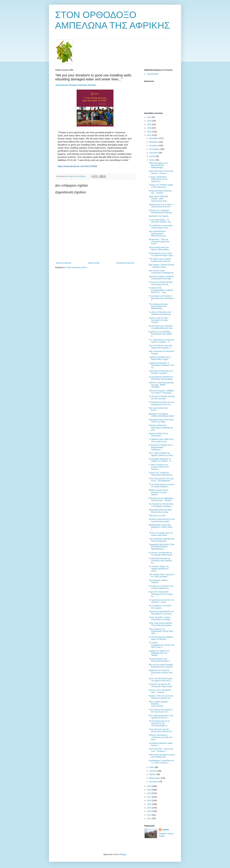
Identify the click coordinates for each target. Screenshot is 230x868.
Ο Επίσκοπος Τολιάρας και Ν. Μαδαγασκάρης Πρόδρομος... (161, 447)
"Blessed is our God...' (158, 516)
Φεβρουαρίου (155, 778)
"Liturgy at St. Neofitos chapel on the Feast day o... (161, 186)
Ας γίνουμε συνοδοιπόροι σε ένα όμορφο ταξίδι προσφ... (161, 554)
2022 (149, 132)
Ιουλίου (152, 156)
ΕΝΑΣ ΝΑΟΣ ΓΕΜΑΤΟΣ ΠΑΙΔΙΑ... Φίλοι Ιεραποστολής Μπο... (159, 199)
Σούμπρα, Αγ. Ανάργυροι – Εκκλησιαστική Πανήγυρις (160, 211)
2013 (149, 811)
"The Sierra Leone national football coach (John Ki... (160, 260)
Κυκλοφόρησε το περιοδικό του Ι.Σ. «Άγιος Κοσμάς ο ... (161, 762)
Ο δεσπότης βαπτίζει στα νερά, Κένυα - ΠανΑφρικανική (161, 480)
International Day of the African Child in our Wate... (161, 421)
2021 (149, 135)
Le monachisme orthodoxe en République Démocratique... (161, 378)
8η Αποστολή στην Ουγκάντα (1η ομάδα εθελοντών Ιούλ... (161, 327)
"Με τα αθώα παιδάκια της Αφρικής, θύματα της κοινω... (162, 454)
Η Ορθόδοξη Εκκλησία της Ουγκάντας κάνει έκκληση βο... (160, 561)
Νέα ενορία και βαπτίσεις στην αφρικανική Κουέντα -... (161, 717)
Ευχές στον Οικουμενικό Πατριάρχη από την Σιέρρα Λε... (161, 594)
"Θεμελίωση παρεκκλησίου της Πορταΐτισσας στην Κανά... (161, 613)
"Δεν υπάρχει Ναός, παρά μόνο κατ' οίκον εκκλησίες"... (162, 576)
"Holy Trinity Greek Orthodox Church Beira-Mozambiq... (161, 624)
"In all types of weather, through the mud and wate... (162, 397)
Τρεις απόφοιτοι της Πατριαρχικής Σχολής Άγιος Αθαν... (161, 631)
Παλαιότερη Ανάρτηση (125, 263)
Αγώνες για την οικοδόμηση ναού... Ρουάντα (160, 691)
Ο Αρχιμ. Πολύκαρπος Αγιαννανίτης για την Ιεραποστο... (158, 179)
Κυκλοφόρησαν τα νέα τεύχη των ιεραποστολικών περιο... (162, 254)
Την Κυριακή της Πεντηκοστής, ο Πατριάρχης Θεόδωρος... (161, 505)
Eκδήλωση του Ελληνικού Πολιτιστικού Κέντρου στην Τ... (161, 673)
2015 (149, 804)
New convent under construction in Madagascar (161, 272)
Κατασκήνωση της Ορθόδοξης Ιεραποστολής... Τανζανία (161, 499)
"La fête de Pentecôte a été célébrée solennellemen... (160, 313)
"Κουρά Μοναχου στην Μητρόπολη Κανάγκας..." (160, 660)
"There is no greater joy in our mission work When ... (161, 534)
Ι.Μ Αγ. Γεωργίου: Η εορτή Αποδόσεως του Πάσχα (159, 618)
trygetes (165, 830)
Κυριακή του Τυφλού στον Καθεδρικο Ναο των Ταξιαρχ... (159, 653)
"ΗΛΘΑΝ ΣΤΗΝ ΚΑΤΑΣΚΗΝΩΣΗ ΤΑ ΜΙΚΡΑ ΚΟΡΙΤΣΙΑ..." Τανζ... (161, 290)
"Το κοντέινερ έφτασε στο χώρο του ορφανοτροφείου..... (161, 485)
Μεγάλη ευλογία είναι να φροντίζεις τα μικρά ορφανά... (159, 492)
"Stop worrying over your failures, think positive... (160, 249)
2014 (149, 808)
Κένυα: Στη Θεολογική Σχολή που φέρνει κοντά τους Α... (161, 680)
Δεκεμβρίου (154, 138)
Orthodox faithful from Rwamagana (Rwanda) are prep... (161, 428)
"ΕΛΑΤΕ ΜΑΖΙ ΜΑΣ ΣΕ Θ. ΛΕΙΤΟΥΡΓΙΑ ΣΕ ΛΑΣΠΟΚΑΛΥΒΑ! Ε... (159, 723)
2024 (149, 124)
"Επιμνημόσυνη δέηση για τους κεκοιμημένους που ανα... (161, 403)
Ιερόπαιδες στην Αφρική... (159, 216)
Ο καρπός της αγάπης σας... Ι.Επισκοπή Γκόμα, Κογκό (160, 685)
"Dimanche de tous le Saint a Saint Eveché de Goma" (161, 206)
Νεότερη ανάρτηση (63, 263)
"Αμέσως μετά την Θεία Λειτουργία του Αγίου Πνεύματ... (158, 320)
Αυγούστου (154, 153)
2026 (149, 117)
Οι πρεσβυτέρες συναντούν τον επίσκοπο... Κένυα (161, 601)
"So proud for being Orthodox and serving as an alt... (161, 283)
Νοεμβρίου (154, 142)
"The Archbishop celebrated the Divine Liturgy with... (162, 540)
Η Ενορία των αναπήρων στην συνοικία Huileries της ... (161, 587)
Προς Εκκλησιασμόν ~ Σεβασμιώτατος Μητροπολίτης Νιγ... (158, 234)
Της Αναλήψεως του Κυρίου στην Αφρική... (160, 607)
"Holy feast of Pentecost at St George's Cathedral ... (161, 372)
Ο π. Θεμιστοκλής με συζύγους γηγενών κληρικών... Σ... (161, 341)
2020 (149, 786)
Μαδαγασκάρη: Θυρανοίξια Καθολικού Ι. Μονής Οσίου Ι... (161, 527)
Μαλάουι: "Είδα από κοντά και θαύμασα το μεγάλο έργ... (161, 697)
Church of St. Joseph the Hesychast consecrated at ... (162, 474)
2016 (149, 801)
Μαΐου (152, 767)
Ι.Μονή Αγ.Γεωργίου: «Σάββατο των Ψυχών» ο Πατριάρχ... (162, 392)
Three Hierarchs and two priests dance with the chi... (161, 730)
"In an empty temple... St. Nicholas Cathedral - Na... (160, 221)
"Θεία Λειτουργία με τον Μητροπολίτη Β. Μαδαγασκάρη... (158, 165)
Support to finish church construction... (158, 435)
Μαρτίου (153, 774)
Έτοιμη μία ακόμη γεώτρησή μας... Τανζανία (160, 192)
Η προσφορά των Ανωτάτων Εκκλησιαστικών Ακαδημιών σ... (161, 298)
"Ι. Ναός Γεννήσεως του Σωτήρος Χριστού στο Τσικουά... (159, 467)
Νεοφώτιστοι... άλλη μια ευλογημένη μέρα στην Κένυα (159, 242)
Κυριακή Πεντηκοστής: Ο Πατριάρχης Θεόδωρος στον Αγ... (161, 365)
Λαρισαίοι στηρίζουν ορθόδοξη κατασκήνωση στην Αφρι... (161, 278)
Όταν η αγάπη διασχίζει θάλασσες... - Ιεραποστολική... (158, 704)
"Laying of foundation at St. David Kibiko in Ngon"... (160, 358)
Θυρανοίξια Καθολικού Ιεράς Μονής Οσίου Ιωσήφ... (160, 511)
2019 (149, 790)
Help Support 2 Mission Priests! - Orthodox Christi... (162, 266)
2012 (149, 815)
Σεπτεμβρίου (155, 149)
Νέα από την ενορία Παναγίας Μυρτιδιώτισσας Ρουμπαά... (161, 666)
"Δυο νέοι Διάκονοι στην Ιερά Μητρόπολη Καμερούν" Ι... (161, 347)
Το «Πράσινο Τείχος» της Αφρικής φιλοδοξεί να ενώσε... (159, 569)
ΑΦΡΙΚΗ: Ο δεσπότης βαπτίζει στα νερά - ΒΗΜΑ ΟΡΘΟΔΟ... (161, 385)
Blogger (123, 854)
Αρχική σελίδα (94, 263)
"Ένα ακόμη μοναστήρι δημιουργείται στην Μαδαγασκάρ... (158, 306)
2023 (149, 128)
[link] (76, 85)
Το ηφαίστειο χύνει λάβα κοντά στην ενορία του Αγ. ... (161, 440)
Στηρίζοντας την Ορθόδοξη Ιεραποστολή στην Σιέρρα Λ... (160, 334)
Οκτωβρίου (154, 146)
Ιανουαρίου (154, 782)
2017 (149, 797)
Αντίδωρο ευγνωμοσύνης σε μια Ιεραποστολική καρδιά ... (162, 520)
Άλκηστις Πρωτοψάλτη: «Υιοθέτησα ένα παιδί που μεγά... (161, 737)
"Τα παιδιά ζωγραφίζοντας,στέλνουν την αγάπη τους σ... (162, 645)
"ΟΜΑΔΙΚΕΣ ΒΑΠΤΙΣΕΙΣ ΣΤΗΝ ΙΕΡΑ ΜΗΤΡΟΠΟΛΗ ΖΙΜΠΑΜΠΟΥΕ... (162, 547)
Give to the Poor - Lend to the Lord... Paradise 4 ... (161, 750)
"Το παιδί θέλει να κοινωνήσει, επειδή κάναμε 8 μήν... (161, 227)
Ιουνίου (152, 160)
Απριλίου (153, 771)
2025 (149, 121)
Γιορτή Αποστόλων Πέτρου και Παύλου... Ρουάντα (161, 172)
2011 (149, 819)
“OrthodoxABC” (153, 74)
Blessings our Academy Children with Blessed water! (162, 415)
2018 (149, 793)
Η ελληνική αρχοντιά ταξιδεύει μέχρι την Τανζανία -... (161, 638)
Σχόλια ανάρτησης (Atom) (76, 267)
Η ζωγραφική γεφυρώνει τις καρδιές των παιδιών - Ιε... (161, 460)
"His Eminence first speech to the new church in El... (161, 711)
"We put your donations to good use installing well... (162, 756)
